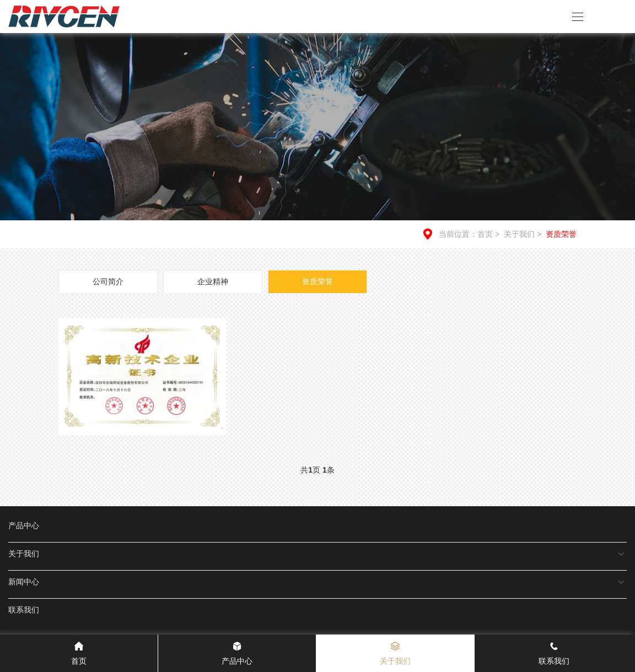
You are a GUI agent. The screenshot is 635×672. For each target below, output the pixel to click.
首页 (485, 234)
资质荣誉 (561, 234)
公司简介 (108, 281)
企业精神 (213, 281)
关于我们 (524, 234)
